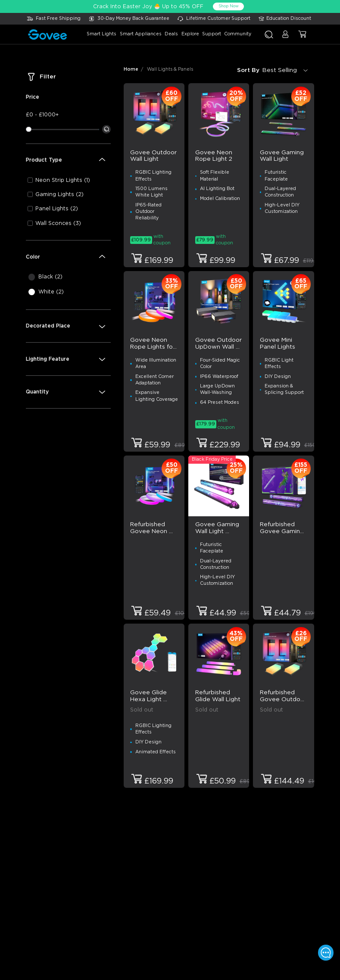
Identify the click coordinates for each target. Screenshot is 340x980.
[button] (285, 37)
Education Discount (289, 19)
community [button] (238, 34)
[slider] (28, 129)
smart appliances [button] (141, 34)
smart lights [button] (101, 34)
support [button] (212, 34)
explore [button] (190, 34)
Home (131, 69)
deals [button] (171, 34)
